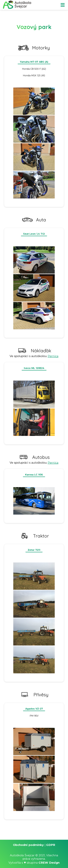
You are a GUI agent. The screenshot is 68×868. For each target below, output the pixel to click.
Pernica (53, 356)
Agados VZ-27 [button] (34, 709)
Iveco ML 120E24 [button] (34, 368)
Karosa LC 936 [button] (34, 475)
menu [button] (63, 5)
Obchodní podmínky (28, 845)
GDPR (51, 845)
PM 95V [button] (34, 716)
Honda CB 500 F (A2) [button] (34, 69)
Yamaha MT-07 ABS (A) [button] (34, 62)
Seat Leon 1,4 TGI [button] (34, 234)
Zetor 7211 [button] (34, 550)
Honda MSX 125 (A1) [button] (34, 76)
